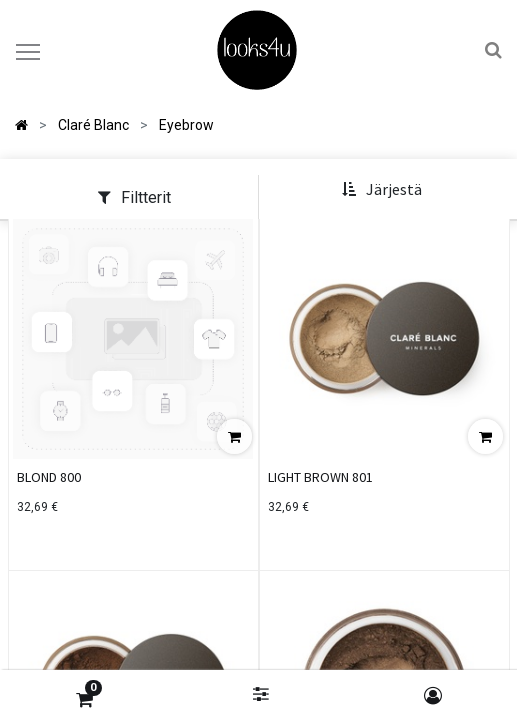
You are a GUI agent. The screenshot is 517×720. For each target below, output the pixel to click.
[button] (381, 190)
